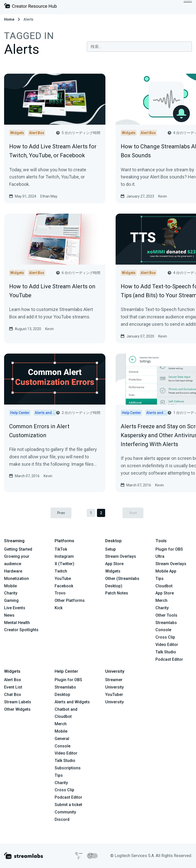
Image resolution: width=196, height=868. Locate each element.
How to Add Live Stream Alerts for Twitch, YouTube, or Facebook (53, 151)
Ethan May (49, 196)
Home (9, 19)
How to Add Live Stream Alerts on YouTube (52, 291)
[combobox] (139, 47)
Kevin (163, 196)
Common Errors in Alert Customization (39, 431)
